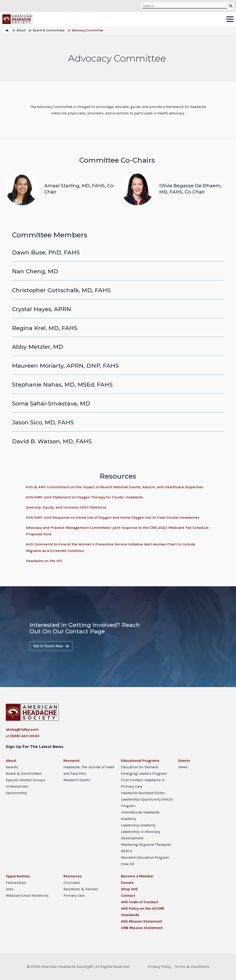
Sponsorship (16, 793)
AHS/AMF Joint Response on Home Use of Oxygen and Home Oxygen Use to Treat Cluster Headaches (113, 517)
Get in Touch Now (51, 646)
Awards (12, 767)
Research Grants (77, 780)
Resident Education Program (145, 857)
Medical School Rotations (27, 895)
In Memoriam (17, 786)
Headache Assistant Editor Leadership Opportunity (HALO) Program (147, 799)
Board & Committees (24, 773)
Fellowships (16, 883)
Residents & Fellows (81, 889)
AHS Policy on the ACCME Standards (143, 912)
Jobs (10, 889)
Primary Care (74, 895)
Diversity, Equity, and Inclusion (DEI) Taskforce (66, 507)
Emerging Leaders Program (144, 773)
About (11, 761)
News (183, 767)
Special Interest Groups (25, 780)
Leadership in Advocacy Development (140, 835)
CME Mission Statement (142, 928)
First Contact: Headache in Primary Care (143, 783)
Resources (73, 876)
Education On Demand (140, 767)
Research (71, 761)
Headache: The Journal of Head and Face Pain (89, 770)
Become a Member (137, 876)
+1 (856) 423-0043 (22, 736)
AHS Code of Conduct (140, 902)
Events (184, 761)
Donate (127, 883)
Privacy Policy (159, 967)
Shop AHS (129, 889)
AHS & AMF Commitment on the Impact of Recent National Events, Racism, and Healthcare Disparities (115, 487)
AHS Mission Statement (142, 921)
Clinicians (72, 883)
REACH (127, 851)
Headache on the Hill (44, 561)
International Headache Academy (140, 815)
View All (128, 864)
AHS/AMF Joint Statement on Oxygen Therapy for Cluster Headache (84, 497)
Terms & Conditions (192, 967)
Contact (128, 895)
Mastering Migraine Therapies (146, 844)
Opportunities (18, 876)
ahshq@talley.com (22, 729)
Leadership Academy (138, 825)
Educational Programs (140, 761)
